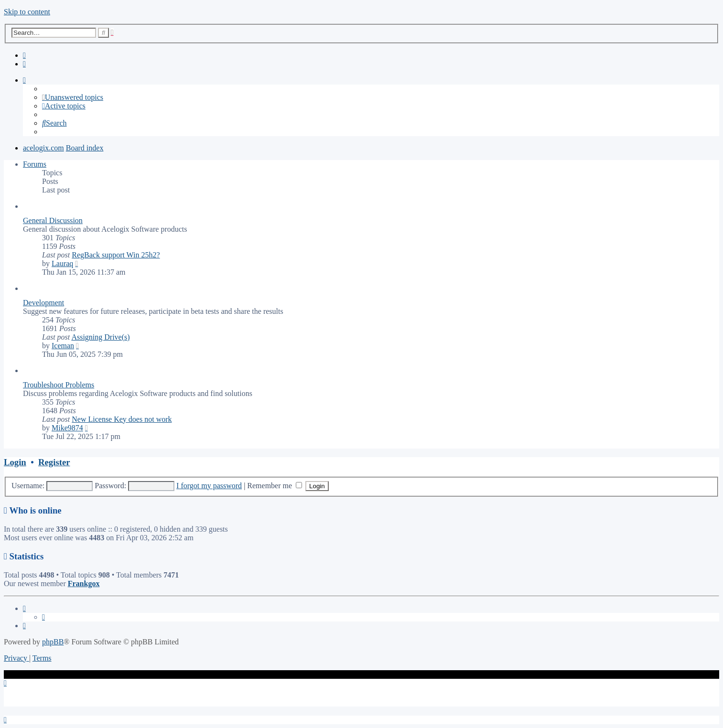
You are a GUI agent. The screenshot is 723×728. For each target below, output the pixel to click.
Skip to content (27, 12)
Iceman (63, 346)
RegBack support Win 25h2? (116, 255)
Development (43, 303)
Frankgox (84, 583)
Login (15, 462)
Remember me (275, 486)
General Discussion (53, 220)
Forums (35, 164)
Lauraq (62, 263)
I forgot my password (209, 486)
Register (54, 462)
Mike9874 (67, 428)
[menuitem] (24, 55)
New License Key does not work (122, 419)
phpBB (53, 642)
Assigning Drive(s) (100, 337)
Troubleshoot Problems (59, 385)
